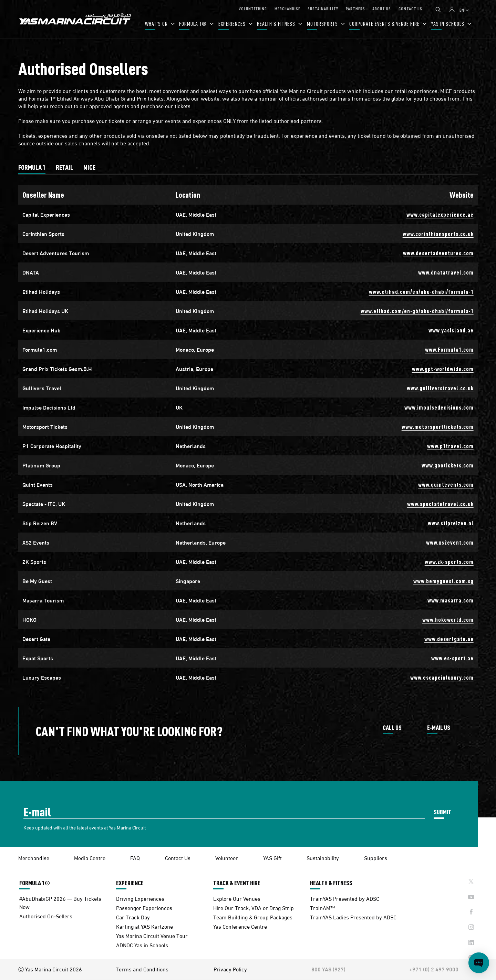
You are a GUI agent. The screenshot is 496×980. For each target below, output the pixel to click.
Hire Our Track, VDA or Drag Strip (254, 907)
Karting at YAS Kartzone (144, 926)
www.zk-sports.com (449, 562)
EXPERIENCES (233, 24)
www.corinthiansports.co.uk (438, 234)
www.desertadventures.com (438, 253)
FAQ (135, 858)
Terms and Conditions (142, 969)
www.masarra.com (451, 600)
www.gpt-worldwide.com (443, 369)
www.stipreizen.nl (451, 523)
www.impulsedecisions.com (439, 407)
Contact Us (178, 858)
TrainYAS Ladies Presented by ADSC (353, 917)
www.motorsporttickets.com (438, 427)
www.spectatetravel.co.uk (440, 504)
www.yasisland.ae (451, 330)
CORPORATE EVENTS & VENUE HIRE (385, 24)
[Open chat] (479, 963)
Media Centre (90, 858)
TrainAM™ (322, 907)
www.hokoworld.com (448, 620)
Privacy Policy (230, 969)
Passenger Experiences (144, 907)
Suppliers (376, 858)
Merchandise (34, 858)
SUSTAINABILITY (323, 8)
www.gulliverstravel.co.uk (440, 388)
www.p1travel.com (450, 446)
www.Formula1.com (449, 349)
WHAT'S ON (157, 24)
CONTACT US (410, 8)
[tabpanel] (248, 436)
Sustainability (323, 858)
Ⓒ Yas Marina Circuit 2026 (50, 969)
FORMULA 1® (194, 24)
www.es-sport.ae (452, 658)
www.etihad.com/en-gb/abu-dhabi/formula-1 (417, 311)
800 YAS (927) (328, 969)
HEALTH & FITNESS (277, 24)
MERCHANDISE (287, 8)
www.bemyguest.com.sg (443, 581)
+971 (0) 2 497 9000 (434, 969)
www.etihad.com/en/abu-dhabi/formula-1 (421, 292)
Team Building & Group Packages (253, 917)
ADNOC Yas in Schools (142, 945)
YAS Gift (272, 858)
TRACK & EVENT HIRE (237, 883)
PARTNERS (355, 8)
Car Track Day (133, 917)
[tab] (32, 167)
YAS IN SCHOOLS (448, 24)
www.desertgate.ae (449, 639)
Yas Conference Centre (240, 926)
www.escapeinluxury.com (442, 677)
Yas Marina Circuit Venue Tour (152, 935)
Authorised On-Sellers (46, 916)
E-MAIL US (439, 728)
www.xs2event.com (450, 542)
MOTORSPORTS (323, 24)
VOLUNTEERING (253, 8)
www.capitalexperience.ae (440, 214)
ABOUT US (382, 8)
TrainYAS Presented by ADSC (345, 898)
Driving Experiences (140, 898)
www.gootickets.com (448, 465)
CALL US (392, 728)
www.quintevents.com (446, 484)
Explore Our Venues (237, 898)
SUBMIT (442, 812)
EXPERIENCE (130, 883)
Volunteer (227, 858)
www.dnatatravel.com (446, 272)
